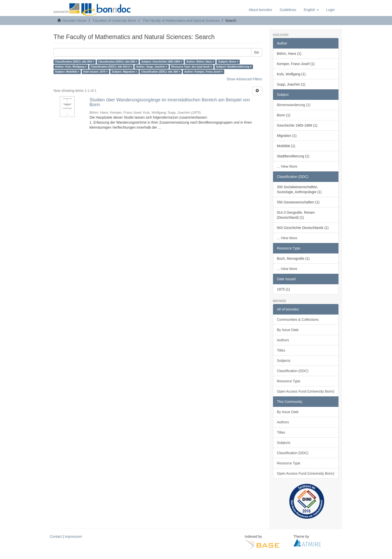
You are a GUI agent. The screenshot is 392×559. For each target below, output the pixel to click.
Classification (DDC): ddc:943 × (74, 62)
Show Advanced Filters (244, 79)
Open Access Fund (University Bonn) (306, 391)
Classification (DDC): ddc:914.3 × (111, 67)
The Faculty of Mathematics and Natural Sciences (181, 21)
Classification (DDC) (293, 371)
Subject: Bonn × (228, 62)
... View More (287, 166)
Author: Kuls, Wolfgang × (71, 67)
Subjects (284, 361)
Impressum (73, 536)
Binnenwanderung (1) (294, 105)
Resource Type (289, 381)
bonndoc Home (75, 21)
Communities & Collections (298, 320)
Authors (283, 340)
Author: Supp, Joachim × (152, 67)
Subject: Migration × (125, 72)
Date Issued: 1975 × (95, 72)
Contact (56, 536)
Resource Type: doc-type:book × (191, 67)
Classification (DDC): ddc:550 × (118, 62)
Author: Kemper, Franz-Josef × (203, 72)
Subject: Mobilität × (67, 72)
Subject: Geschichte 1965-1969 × (162, 62)
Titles (281, 350)
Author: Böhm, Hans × (200, 62)
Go (257, 52)
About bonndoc (260, 10)
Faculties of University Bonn (114, 21)
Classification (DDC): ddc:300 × (161, 72)
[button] (311, 10)
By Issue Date (288, 330)
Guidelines (288, 10)
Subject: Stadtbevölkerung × (234, 67)
